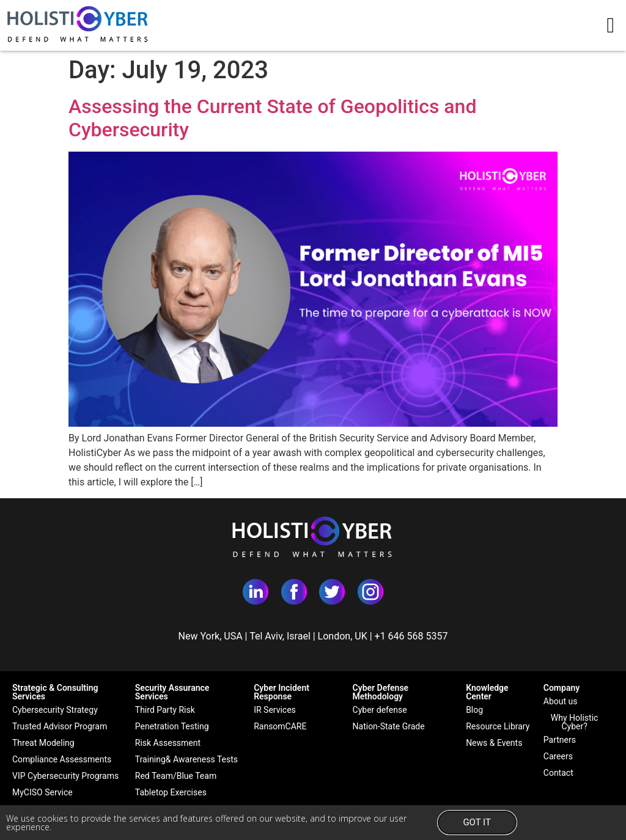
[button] (611, 25)
